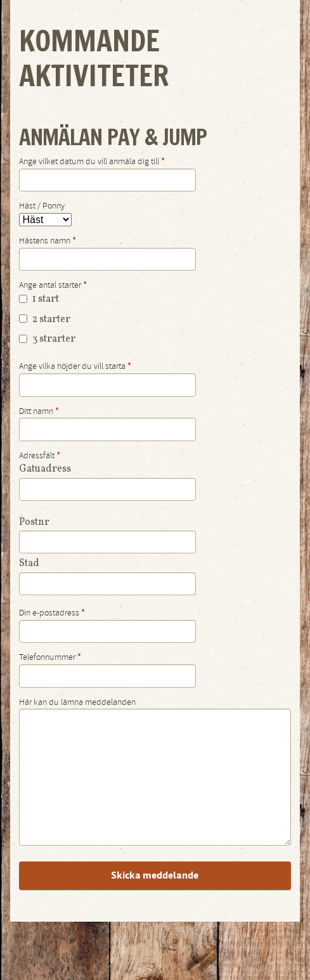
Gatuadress (45, 469)
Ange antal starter (53, 285)
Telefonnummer (50, 657)
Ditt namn (39, 411)
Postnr (34, 522)
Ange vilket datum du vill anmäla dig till (92, 162)
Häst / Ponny (42, 206)
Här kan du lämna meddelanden (77, 702)
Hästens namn (48, 241)
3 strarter (47, 339)
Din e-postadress (52, 613)
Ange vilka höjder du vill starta (75, 366)
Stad (29, 564)
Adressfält (40, 456)
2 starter (45, 319)
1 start (39, 299)
